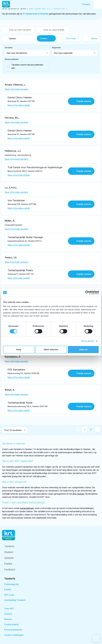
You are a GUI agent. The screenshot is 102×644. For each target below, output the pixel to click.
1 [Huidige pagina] (85, 430)
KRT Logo (9, 595)
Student (9, 552)
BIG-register (78, 494)
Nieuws (8, 619)
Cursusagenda (11, 584)
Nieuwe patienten (12, 59)
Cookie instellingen (14, 635)
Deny (19, 349)
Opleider (9, 558)
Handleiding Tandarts (15, 600)
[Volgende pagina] (97, 430)
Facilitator (10, 570)
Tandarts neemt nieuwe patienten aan (24, 66)
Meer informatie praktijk (19, 105)
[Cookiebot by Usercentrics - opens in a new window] (87, 292)
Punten (8, 589)
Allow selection (51, 349)
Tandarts (86, 4)
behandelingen (27, 508)
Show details (88, 341)
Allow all (83, 349)
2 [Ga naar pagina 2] (91, 430)
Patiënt (8, 564)
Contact (8, 614)
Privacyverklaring (13, 630)
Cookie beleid (11, 624)
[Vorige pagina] (78, 430)
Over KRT (9, 609)
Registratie (56, 48)
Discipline (9, 48)
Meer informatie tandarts (16, 89)
